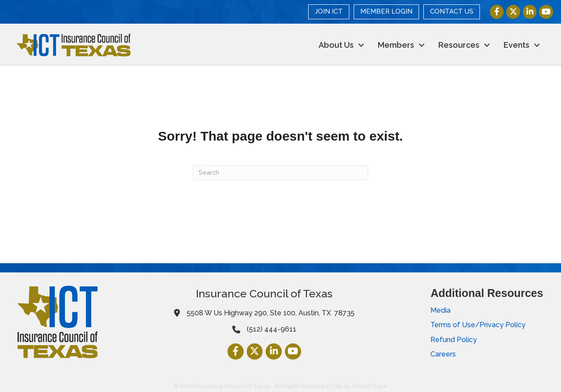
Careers (443, 354)
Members (395, 45)
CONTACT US (452, 11)
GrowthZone (370, 386)
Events (516, 45)
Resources (458, 45)
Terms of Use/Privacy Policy (478, 325)
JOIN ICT (329, 11)
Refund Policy (454, 339)
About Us (335, 45)
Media (440, 310)
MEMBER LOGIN (386, 11)
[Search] (280, 173)
